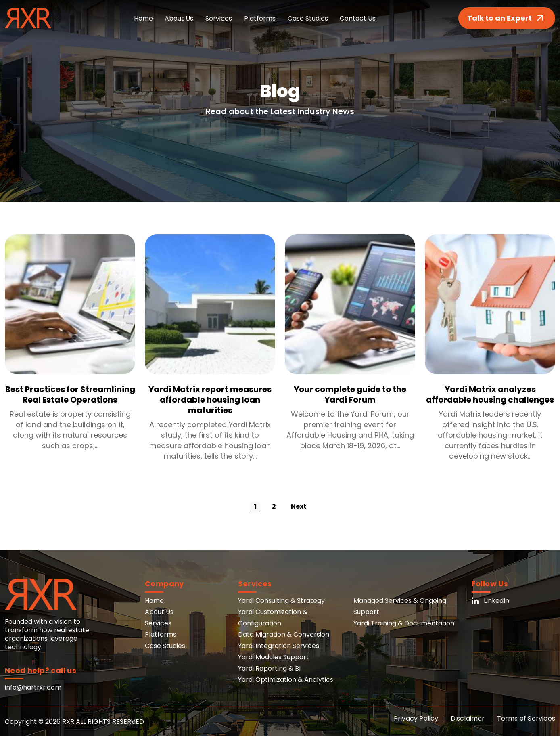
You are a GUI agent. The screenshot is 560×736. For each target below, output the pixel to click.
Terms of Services (526, 718)
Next (299, 506)
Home (143, 18)
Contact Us (358, 18)
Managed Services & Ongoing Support (400, 606)
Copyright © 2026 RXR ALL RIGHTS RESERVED (74, 722)
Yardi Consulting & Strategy (281, 601)
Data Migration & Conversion (284, 634)
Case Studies (308, 18)
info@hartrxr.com (33, 687)
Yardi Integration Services (279, 646)
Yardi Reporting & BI (269, 668)
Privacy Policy (416, 718)
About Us (179, 18)
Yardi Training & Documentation (404, 623)
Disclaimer (468, 718)
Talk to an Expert (507, 18)
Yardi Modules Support (274, 657)
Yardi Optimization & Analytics (286, 680)
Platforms (260, 18)
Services (219, 18)
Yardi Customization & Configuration (273, 618)
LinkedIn (490, 601)
